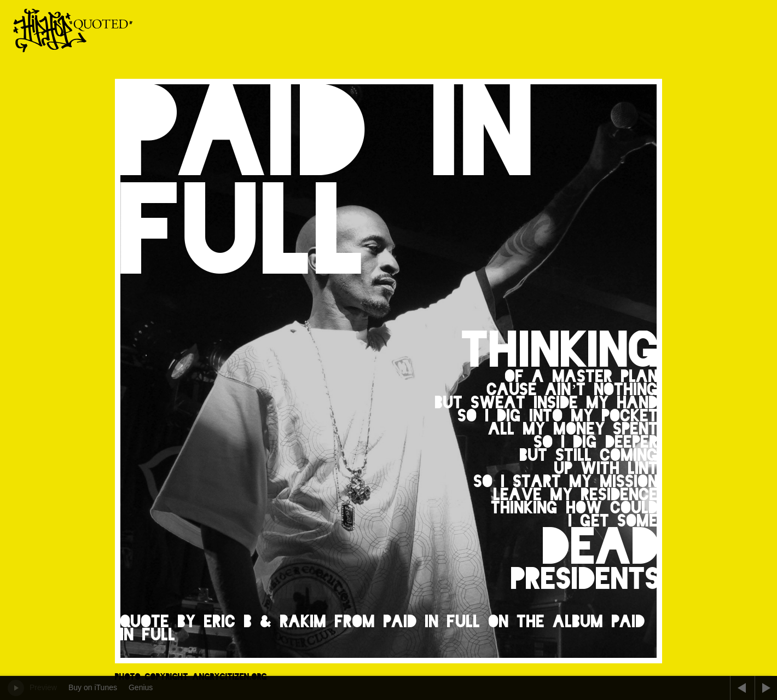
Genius (141, 687)
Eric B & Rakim (265, 621)
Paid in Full (432, 621)
